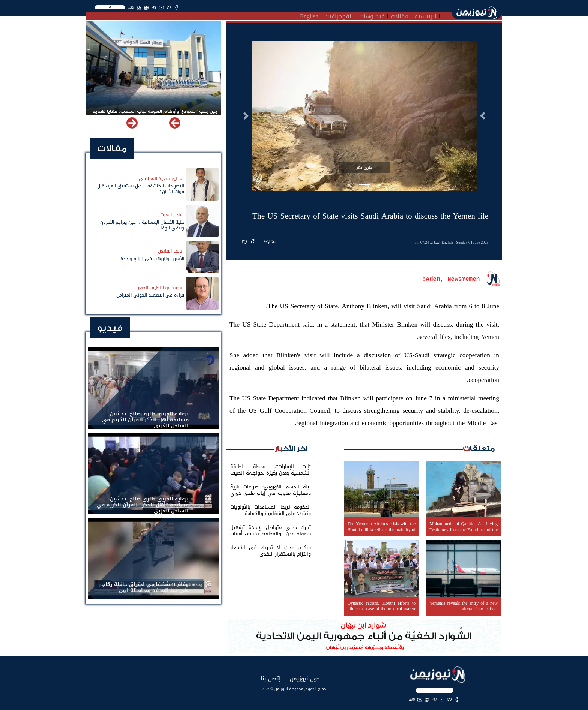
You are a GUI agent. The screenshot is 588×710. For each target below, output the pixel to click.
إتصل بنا (271, 678)
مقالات (400, 15)
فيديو (110, 328)
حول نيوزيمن (305, 678)
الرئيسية (425, 15)
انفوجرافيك (339, 15)
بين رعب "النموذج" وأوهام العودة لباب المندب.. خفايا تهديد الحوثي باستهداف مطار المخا (155, 115)
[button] (483, 116)
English (309, 15)
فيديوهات (372, 15)
